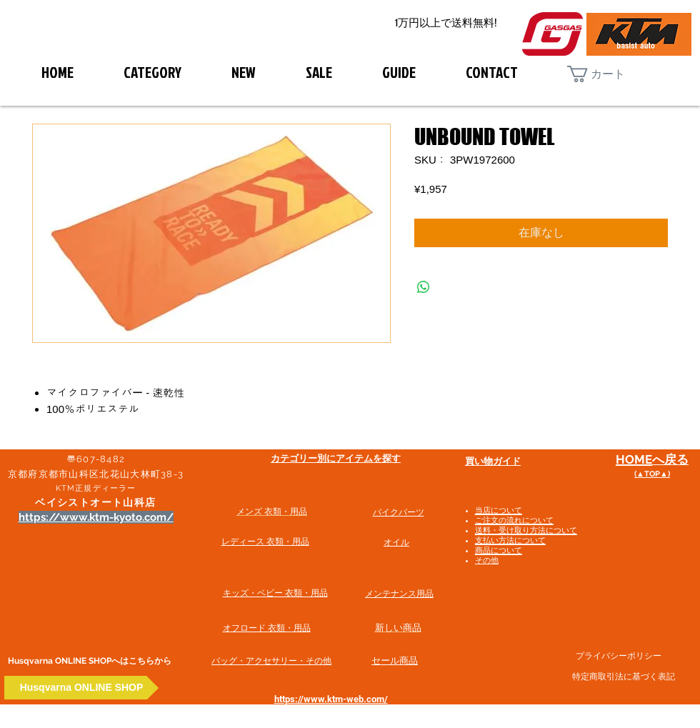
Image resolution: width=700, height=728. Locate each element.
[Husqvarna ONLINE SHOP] (81, 688)
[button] (607, 74)
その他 (487, 560)
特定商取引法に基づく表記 (624, 677)
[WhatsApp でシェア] (424, 287)
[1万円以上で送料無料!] (446, 23)
